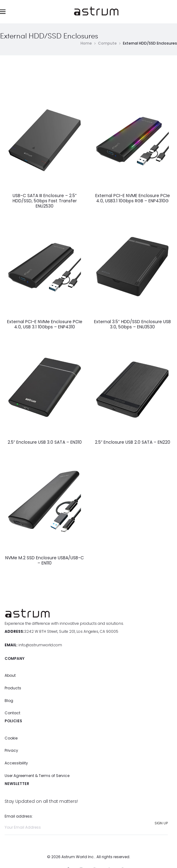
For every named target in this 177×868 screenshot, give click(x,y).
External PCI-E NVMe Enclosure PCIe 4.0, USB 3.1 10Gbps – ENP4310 (45, 324)
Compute (107, 43)
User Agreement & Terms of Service (37, 776)
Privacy (11, 751)
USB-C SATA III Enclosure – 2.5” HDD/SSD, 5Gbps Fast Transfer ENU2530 (45, 201)
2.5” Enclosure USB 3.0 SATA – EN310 (45, 442)
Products (13, 688)
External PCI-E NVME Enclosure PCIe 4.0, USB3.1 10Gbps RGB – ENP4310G (133, 198)
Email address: (86, 824)
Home (86, 43)
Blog (9, 701)
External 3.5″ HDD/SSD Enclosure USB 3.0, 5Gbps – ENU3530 (132, 324)
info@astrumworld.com (40, 645)
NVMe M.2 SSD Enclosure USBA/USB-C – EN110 (45, 561)
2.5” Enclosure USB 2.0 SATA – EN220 (133, 442)
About (10, 676)
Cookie (11, 738)
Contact (12, 713)
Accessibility (16, 763)
